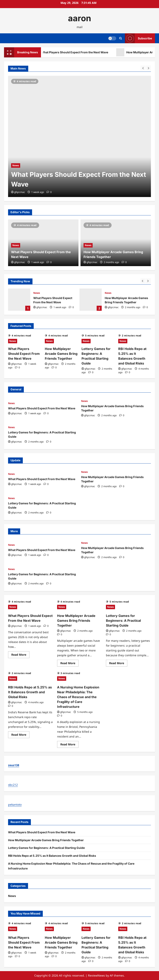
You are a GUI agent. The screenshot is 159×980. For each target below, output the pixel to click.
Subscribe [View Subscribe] (138, 38)
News (16, 165)
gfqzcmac (20, 192)
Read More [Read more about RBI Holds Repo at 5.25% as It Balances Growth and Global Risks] (20, 735)
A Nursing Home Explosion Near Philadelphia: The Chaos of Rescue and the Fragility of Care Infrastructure (78, 697)
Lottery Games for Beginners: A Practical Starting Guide (123, 621)
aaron (80, 18)
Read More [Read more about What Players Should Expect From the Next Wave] (20, 655)
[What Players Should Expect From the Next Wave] (79, 136)
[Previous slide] (143, 68)
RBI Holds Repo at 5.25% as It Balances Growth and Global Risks (30, 692)
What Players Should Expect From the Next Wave (80, 52)
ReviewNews (96, 975)
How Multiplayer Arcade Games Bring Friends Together (91, 300)
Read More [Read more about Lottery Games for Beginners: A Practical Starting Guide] (118, 664)
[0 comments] (49, 192)
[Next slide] (148, 68)
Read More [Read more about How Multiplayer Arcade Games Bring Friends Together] (69, 664)
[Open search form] (121, 38)
